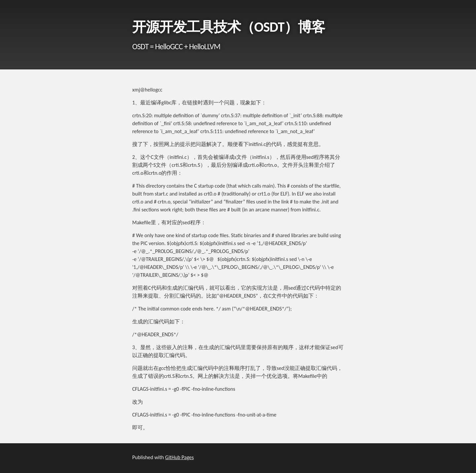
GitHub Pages (180, 457)
